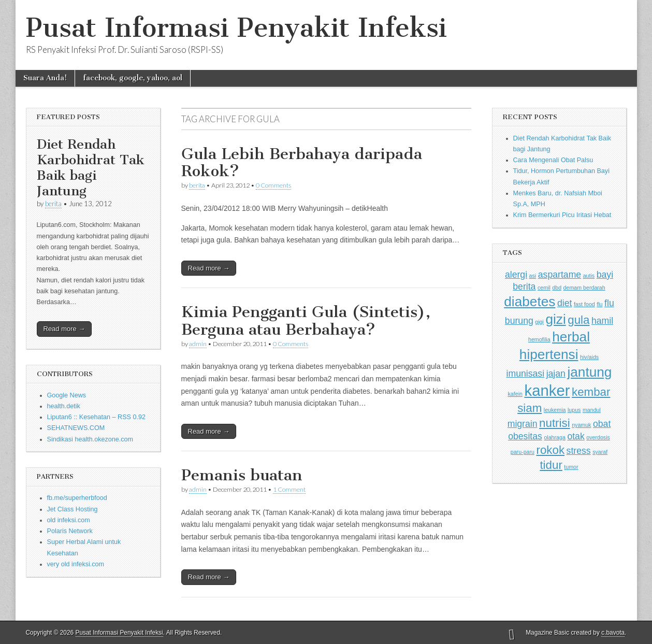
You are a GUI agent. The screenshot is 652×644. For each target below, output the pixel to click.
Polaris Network (70, 531)
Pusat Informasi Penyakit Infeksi (236, 28)
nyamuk (581, 425)
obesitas (525, 436)
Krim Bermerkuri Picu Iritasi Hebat (562, 215)
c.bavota (613, 633)
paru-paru (523, 452)
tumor (571, 467)
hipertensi (549, 354)
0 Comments (273, 185)
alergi (516, 275)
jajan (556, 374)
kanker (547, 390)
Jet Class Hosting (73, 509)
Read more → (64, 329)
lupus (574, 410)
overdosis (598, 437)
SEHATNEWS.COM (76, 428)
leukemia (555, 410)
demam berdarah (584, 288)
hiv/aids (589, 357)
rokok (550, 450)
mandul (592, 410)
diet (564, 303)
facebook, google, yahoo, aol (133, 78)
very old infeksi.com (76, 564)
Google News (67, 395)
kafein (515, 394)
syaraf (600, 452)
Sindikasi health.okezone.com (90, 439)
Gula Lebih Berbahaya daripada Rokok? (302, 163)
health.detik (64, 406)
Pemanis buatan (242, 475)
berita (53, 204)
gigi (539, 322)
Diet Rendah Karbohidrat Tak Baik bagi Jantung (91, 168)
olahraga (554, 437)
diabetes (530, 302)
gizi (555, 319)
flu (599, 304)
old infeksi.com (69, 520)
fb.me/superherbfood (77, 498)
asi (533, 276)
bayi (605, 275)
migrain (523, 424)
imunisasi (526, 374)
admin (198, 344)
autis (589, 276)
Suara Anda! (45, 78)
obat (602, 424)
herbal (571, 337)
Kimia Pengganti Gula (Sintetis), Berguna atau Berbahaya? (306, 321)
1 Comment (289, 489)
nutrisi (555, 423)
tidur (551, 465)
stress (579, 451)
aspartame (560, 275)
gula (578, 320)
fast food (584, 304)
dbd (557, 288)
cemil (544, 288)
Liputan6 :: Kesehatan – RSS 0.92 (96, 417)
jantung (589, 372)
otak (576, 436)
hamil (602, 321)
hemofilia (539, 339)
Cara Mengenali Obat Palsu (553, 160)
